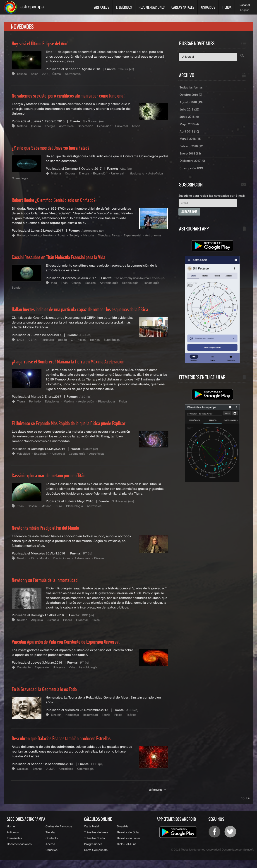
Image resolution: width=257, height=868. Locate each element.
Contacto (52, 845)
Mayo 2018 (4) (190, 128)
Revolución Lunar (128, 845)
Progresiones (93, 852)
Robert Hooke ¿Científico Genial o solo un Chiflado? (59, 202)
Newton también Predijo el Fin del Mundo (49, 534)
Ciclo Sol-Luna (127, 852)
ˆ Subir (246, 805)
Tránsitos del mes (96, 839)
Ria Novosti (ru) (94, 123)
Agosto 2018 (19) (192, 105)
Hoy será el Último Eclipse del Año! (44, 45)
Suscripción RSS (192, 174)
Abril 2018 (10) (190, 135)
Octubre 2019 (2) (192, 97)
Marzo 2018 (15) (191, 143)
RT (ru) (88, 560)
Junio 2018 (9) (190, 120)
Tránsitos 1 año (94, 845)
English (245, 10)
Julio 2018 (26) (190, 112)
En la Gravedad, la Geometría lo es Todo (48, 696)
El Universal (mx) (124, 508)
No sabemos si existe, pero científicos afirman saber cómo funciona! (75, 97)
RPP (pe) (98, 770)
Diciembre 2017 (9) (193, 166)
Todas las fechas (192, 89)
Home (11, 833)
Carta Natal (91, 833)
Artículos (102, 7)
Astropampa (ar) (93, 232)
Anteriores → (158, 796)
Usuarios (208, 7)
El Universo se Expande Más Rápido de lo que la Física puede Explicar (76, 430)
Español (245, 5)
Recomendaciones (152, 7)
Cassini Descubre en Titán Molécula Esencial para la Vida (65, 264)
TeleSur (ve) (127, 71)
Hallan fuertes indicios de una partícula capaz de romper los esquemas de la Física (88, 316)
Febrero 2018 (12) (193, 151)
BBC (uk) (89, 621)
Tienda (227, 7)
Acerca (50, 852)
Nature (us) (91, 455)
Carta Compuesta (96, 858)
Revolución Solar (128, 839)
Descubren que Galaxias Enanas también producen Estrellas (67, 745)
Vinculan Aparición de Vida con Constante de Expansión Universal (72, 648)
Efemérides (124, 7)
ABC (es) (126, 170)
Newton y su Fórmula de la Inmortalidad (48, 586)
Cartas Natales (183, 7)
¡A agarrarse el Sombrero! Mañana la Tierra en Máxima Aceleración (74, 368)
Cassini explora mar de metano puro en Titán (53, 482)
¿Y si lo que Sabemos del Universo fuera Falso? (56, 150)
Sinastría (123, 833)
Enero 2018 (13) (191, 159)
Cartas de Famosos (59, 833)
